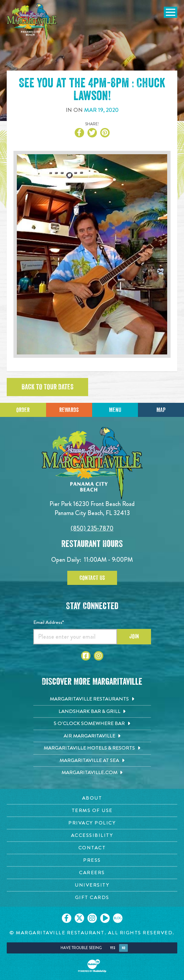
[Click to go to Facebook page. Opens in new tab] (86, 656)
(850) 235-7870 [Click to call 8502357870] (92, 528)
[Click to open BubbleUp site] (92, 966)
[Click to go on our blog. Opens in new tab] (118, 918)
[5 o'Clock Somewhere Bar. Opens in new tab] (92, 724)
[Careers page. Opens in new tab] (92, 873)
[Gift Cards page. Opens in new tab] (92, 898)
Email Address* (49, 622)
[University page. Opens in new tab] (92, 885)
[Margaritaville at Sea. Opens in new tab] (92, 761)
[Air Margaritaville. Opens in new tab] (92, 736)
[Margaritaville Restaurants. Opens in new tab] (92, 699)
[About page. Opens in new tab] (92, 798)
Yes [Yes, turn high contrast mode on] (113, 948)
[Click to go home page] (32, 22)
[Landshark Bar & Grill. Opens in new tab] (92, 712)
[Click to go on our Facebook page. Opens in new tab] (67, 918)
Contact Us (92, 578)
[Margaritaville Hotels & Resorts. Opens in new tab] (92, 748)
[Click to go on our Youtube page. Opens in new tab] (105, 918)
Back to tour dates (47, 387)
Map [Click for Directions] (161, 410)
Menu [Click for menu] (115, 410)
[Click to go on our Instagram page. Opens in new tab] (92, 918)
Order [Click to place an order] (23, 410)
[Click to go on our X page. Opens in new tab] (79, 918)
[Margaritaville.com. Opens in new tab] (92, 773)
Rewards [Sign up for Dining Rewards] (69, 410)
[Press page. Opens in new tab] (92, 860)
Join (134, 636)
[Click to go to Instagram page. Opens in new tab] (99, 656)
